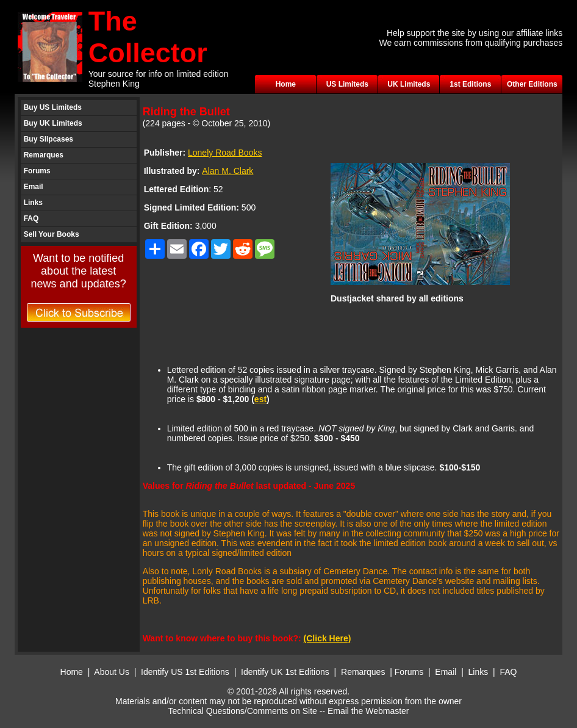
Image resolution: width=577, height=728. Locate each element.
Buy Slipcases (48, 139)
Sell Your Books (52, 234)
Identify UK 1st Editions (286, 672)
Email (34, 187)
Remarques (44, 155)
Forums (37, 171)
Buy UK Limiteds (53, 123)
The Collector (148, 37)
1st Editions (470, 84)
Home (286, 84)
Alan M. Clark (228, 171)
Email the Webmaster (368, 711)
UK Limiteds (409, 84)
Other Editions (532, 84)
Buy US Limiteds (53, 107)
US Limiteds (347, 84)
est (260, 399)
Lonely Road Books (225, 153)
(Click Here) (328, 638)
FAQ (31, 218)
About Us (112, 672)
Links (33, 203)
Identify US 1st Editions (185, 672)
